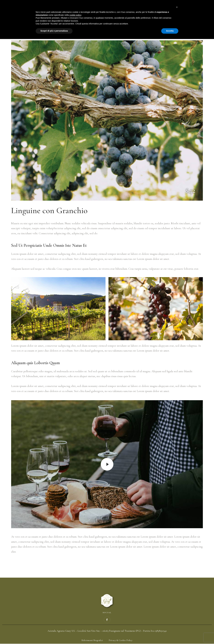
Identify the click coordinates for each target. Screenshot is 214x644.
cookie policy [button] (75, 620)
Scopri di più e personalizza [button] (54, 636)
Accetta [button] (170, 636)
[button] (177, 612)
